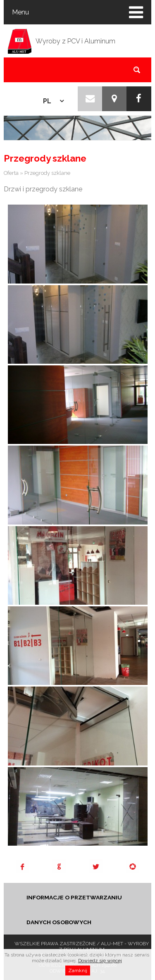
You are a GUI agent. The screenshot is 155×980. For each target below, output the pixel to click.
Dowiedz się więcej (100, 966)
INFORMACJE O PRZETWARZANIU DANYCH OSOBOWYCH (74, 910)
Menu (20, 12)
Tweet (96, 866)
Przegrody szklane (47, 173)
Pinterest (133, 866)
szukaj (137, 70)
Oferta (11, 173)
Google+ (59, 866)
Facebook (22, 866)
